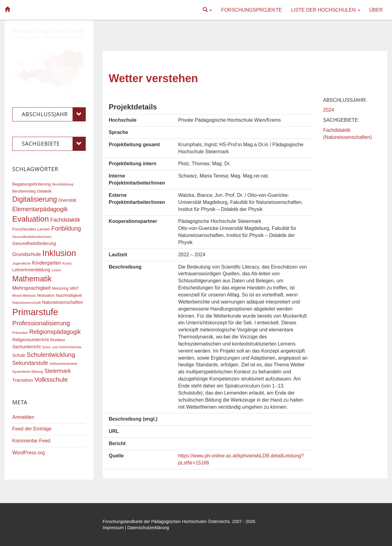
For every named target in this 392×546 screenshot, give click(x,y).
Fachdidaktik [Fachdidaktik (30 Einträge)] (65, 220)
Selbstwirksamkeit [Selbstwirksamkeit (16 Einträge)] (63, 364)
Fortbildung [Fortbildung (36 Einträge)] (66, 229)
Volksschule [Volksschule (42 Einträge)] (51, 379)
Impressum (113, 528)
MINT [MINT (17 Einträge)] (74, 288)
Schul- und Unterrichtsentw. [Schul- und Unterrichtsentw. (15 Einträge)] (62, 347)
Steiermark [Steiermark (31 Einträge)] (58, 371)
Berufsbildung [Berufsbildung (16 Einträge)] (63, 184)
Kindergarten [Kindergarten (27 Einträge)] (47, 263)
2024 (329, 110)
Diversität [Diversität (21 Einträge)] (67, 200)
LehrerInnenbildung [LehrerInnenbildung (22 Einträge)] (31, 270)
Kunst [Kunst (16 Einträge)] (67, 263)
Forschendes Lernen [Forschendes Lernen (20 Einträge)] (31, 229)
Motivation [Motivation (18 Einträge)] (46, 296)
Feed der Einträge (32, 429)
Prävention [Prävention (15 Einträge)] (20, 333)
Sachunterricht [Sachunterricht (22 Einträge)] (26, 347)
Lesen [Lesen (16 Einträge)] (56, 270)
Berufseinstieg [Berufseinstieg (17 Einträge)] (24, 191)
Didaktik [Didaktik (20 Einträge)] (44, 191)
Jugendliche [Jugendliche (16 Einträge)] (22, 263)
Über (376, 10)
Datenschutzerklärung (148, 528)
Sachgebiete (54, 144)
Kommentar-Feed (31, 441)
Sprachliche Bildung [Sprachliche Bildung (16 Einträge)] (28, 372)
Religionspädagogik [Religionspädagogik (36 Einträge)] (55, 332)
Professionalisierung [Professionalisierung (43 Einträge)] (41, 323)
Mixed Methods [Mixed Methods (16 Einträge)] (24, 296)
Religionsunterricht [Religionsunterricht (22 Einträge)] (30, 340)
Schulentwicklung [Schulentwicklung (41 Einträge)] (51, 355)
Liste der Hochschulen (325, 10)
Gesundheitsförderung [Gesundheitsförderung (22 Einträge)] (34, 243)
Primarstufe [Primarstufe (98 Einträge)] (35, 312)
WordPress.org (28, 453)
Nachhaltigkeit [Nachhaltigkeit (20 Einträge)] (69, 295)
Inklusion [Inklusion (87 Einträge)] (59, 253)
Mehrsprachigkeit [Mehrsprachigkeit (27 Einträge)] (32, 288)
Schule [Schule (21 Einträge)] (19, 355)
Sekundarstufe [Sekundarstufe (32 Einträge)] (30, 363)
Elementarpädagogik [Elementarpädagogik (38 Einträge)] (40, 209)
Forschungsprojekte (251, 10)
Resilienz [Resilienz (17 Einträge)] (58, 340)
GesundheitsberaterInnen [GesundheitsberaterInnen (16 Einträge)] (32, 237)
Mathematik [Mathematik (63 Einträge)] (32, 279)
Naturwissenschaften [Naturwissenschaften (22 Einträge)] (62, 302)
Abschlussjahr (54, 114)
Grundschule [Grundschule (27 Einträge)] (27, 254)
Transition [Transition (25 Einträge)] (23, 380)
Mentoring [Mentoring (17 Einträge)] (60, 288)
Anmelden (23, 417)
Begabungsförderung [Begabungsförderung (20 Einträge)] (32, 184)
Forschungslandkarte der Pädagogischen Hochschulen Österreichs (166, 521)
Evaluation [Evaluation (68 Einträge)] (31, 219)
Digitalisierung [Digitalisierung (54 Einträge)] (35, 199)
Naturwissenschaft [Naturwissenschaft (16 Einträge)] (26, 303)
